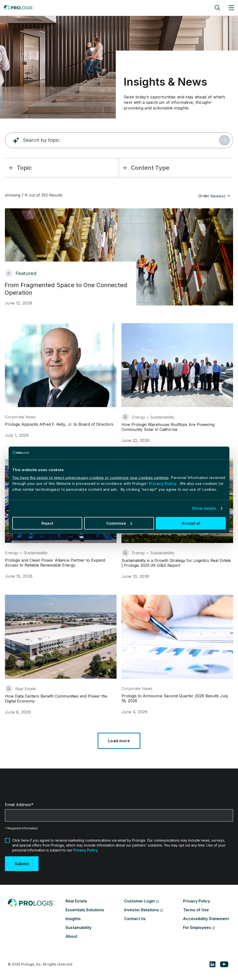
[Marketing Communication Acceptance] (7, 840)
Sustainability (79, 927)
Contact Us (135, 919)
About (71, 936)
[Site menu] (231, 8)
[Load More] (119, 741)
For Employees (197, 927)
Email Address (18, 805)
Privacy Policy (163, 483)
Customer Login (139, 901)
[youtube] (224, 964)
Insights (73, 919)
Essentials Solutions (85, 910)
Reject (47, 523)
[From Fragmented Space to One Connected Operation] (119, 257)
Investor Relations (142, 910)
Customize (119, 523)
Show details (204, 508)
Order (204, 196)
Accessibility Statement (206, 919)
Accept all (191, 523)
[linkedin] (212, 964)
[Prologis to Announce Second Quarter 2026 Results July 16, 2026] (177, 655)
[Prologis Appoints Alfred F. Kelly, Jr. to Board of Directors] (61, 383)
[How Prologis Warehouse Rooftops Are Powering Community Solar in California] (177, 383)
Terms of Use (196, 910)
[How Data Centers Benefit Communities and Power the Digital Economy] (61, 655)
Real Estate (76, 901)
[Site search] (217, 8)
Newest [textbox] (218, 196)
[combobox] (220, 196)
